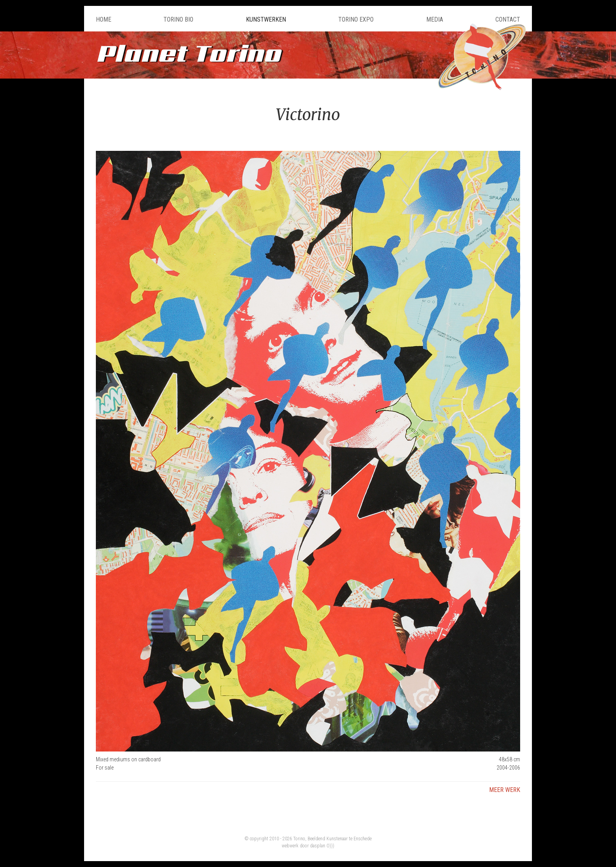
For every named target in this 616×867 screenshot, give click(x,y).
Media (435, 19)
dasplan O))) (322, 846)
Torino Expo (356, 19)
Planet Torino (188, 53)
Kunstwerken (266, 19)
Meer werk (505, 790)
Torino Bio (178, 19)
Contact (508, 19)
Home (104, 19)
